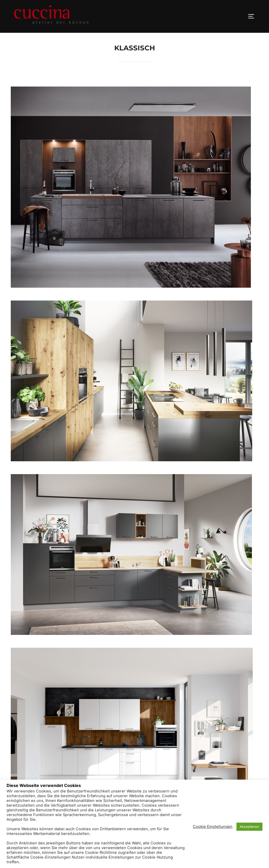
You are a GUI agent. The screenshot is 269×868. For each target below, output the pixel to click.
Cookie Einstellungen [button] (213, 827)
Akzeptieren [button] (249, 827)
